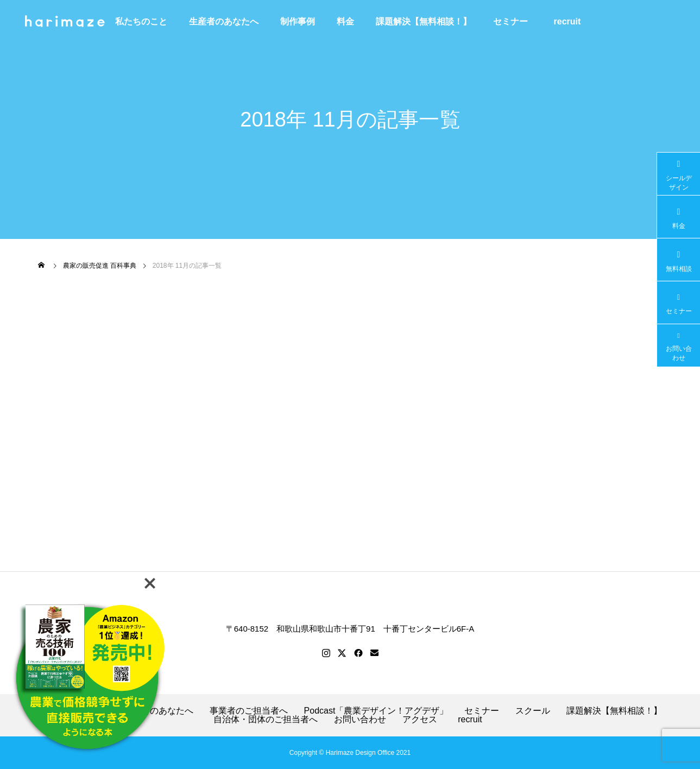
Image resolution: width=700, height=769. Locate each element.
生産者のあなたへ (224, 21)
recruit (572, 21)
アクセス (420, 720)
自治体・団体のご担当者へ (266, 720)
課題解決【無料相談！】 (424, 21)
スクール (533, 711)
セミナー (510, 21)
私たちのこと (141, 21)
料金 (345, 21)
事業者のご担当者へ (249, 711)
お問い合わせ (360, 720)
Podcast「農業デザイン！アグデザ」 (376, 711)
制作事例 (298, 21)
